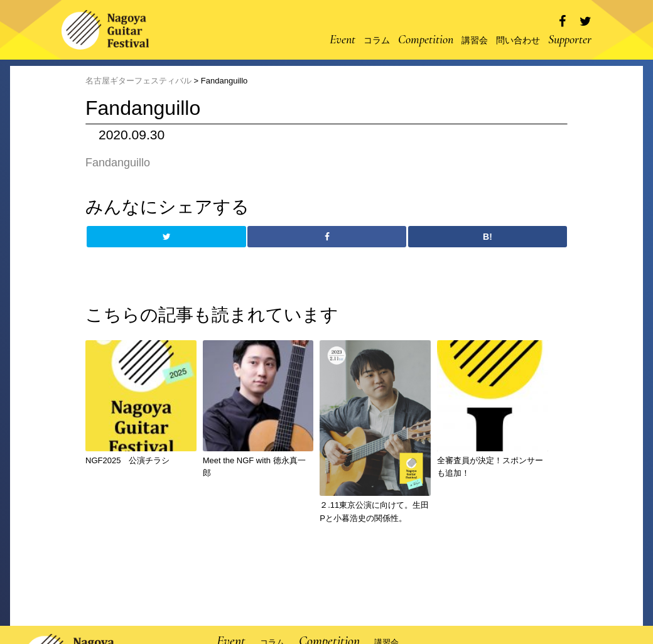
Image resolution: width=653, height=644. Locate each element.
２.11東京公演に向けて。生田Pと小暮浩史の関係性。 (374, 512)
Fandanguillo (118, 163)
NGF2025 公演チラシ (127, 460)
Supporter (570, 40)
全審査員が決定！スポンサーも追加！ (490, 467)
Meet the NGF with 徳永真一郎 (254, 467)
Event (343, 40)
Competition (426, 40)
